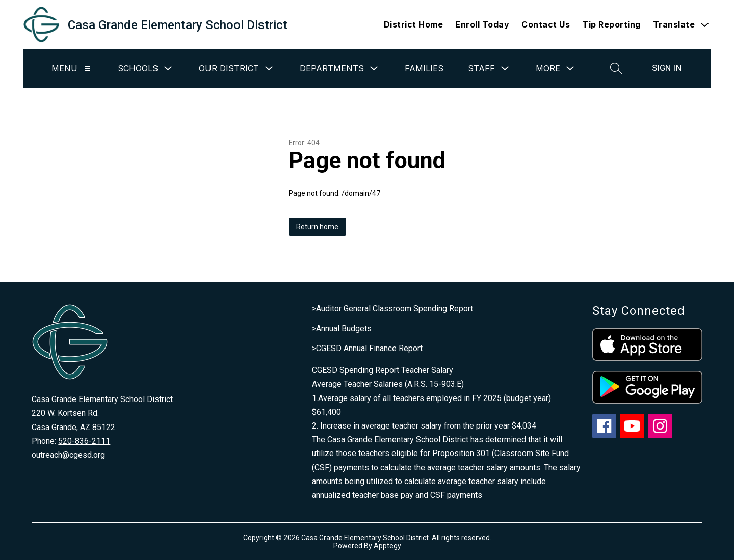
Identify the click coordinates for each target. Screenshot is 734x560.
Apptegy (387, 546)
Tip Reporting (611, 24)
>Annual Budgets (342, 328)
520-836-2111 (84, 441)
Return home (317, 227)
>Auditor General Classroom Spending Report (392, 309)
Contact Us (546, 24)
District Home (414, 24)
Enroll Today (482, 24)
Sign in (667, 68)
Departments (332, 68)
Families (424, 68)
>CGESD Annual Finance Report (367, 348)
